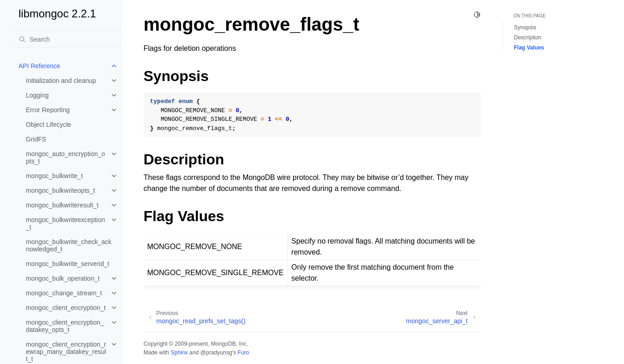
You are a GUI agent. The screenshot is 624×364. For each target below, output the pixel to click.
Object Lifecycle (49, 125)
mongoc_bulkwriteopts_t (61, 190)
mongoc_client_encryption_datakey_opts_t (65, 326)
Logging (38, 95)
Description (528, 38)
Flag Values (529, 48)
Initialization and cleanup (61, 81)
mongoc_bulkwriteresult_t (62, 205)
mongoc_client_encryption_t (66, 308)
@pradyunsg (216, 353)
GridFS (36, 139)
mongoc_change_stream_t (64, 293)
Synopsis (525, 27)
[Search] (66, 39)
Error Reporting (48, 110)
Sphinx (179, 353)
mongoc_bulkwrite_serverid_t (68, 264)
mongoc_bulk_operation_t (63, 278)
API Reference (40, 66)
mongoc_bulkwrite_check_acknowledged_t (69, 245)
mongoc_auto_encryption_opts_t (66, 158)
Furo (243, 353)
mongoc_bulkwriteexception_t (66, 223)
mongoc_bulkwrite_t (55, 176)
